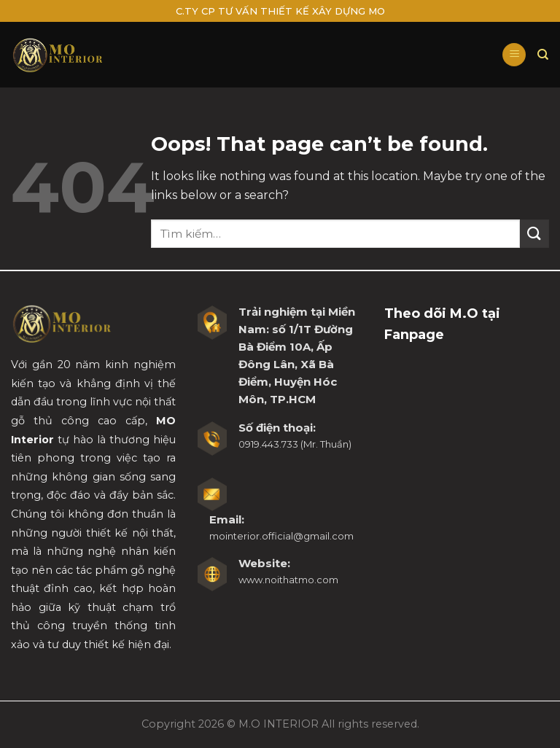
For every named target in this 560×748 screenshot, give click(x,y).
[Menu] (514, 55)
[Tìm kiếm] (543, 55)
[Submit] (534, 234)
